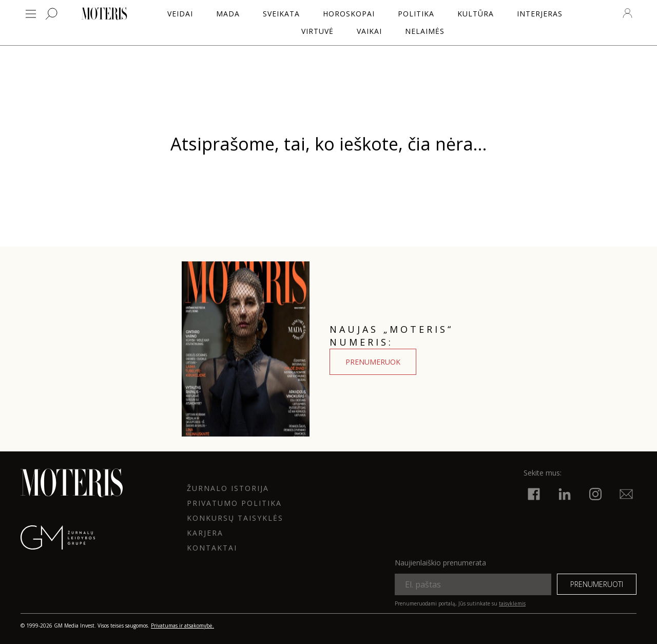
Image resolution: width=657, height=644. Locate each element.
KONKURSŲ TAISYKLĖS (235, 518)
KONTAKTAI (212, 548)
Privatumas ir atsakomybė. (182, 626)
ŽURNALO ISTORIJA (228, 488)
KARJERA (205, 533)
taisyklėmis (512, 603)
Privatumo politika (234, 503)
